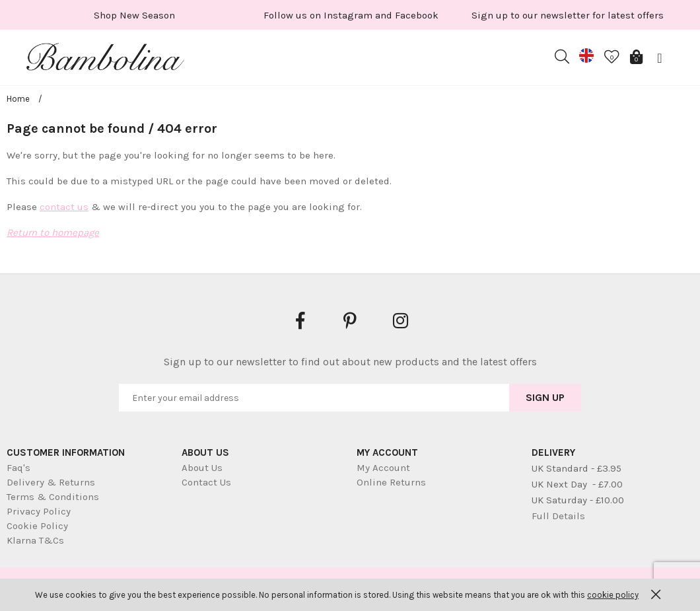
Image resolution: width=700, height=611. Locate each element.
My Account (383, 468)
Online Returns (391, 482)
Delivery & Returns (51, 482)
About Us (202, 468)
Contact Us (206, 482)
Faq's (18, 468)
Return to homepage (53, 233)
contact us (64, 207)
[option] (134, 15)
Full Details (558, 516)
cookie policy (613, 595)
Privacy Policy (39, 511)
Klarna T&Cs (35, 540)
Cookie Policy (37, 526)
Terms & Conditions (53, 497)
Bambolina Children (106, 59)
